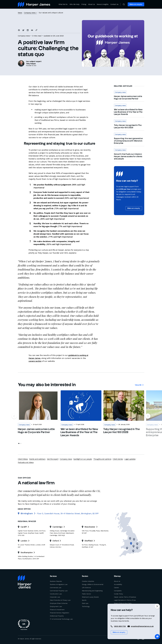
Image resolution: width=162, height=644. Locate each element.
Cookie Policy (118, 594)
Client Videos (23, 459)
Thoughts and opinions (102, 459)
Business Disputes (56, 581)
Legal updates (129, 459)
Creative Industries (88, 581)
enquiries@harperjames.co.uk (142, 626)
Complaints (118, 590)
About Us (91, 4)
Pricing (84, 4)
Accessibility (118, 584)
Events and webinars (37, 459)
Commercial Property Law (59, 590)
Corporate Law (55, 597)
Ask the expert (52, 459)
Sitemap (117, 576)
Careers (116, 587)
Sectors (85, 576)
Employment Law (56, 606)
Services (53, 576)
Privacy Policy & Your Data (123, 603)
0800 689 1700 (120, 626)
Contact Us (114, 4)
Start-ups (85, 603)
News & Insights (103, 4)
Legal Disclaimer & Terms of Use (125, 600)
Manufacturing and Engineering (92, 590)
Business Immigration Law (59, 584)
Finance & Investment (57, 609)
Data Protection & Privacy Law (60, 600)
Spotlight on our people (82, 459)
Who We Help (75, 4)
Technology (86, 606)
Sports (84, 600)
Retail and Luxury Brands (90, 597)
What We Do (63, 4)
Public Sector (86, 594)
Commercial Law (56, 587)
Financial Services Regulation (60, 613)
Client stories (117, 459)
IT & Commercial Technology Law (61, 619)
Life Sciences (86, 587)
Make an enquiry (136, 4)
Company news (30, 13)
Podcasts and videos (26, 462)
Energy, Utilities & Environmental (93, 584)
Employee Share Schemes (59, 603)
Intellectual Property (57, 616)
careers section (36, 361)
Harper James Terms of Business (125, 597)
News (20, 13)
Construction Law (56, 594)
